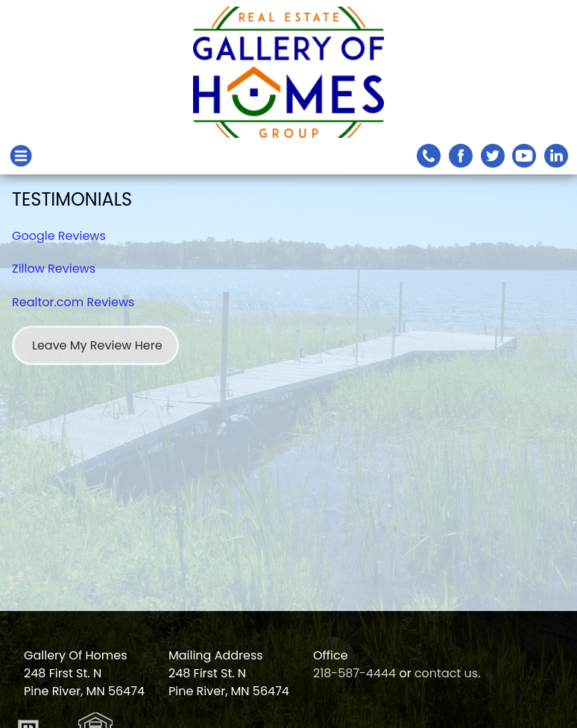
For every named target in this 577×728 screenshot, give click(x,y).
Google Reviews (59, 236)
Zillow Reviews (54, 269)
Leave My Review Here (97, 345)
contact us (446, 673)
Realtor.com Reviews (73, 302)
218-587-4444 (354, 673)
